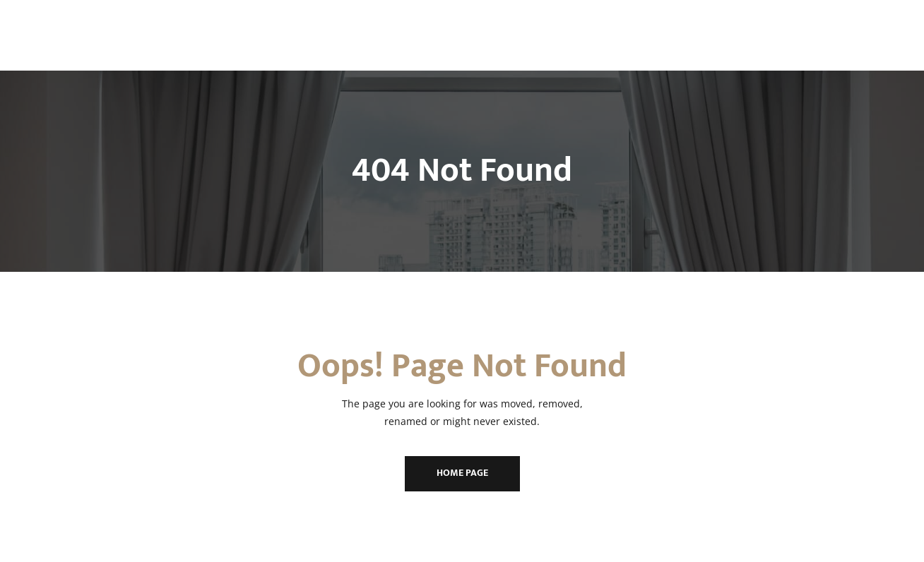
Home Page (462, 473)
